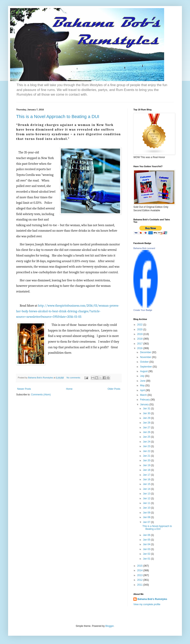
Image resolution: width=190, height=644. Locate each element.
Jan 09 (147, 513)
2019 (140, 334)
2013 (140, 575)
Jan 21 (147, 456)
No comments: (74, 378)
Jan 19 (147, 465)
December (146, 352)
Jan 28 (147, 423)
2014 (140, 570)
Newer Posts (24, 389)
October (145, 362)
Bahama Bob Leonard (144, 248)
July (143, 376)
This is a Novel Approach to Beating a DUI (58, 117)
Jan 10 (147, 508)
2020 (140, 329)
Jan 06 (147, 535)
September (146, 367)
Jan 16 (147, 479)
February (145, 400)
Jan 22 (147, 451)
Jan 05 (147, 540)
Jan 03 (147, 549)
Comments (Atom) (41, 395)
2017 (140, 344)
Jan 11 (147, 503)
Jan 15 (147, 484)
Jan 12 (147, 498)
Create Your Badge (143, 310)
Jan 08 (147, 517)
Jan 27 (147, 428)
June (143, 381)
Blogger (109, 626)
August (144, 371)
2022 (140, 325)
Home (69, 389)
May (143, 385)
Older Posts (114, 389)
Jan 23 (147, 446)
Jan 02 (147, 554)
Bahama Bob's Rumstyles (152, 599)
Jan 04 (147, 544)
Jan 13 (147, 494)
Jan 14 (147, 489)
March (144, 395)
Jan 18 (147, 470)
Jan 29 (147, 418)
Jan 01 (147, 559)
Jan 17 (147, 475)
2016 (140, 348)
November (146, 357)
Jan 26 (147, 432)
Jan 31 (147, 409)
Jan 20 (147, 460)
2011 (140, 585)
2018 (140, 339)
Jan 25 (147, 437)
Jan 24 (147, 442)
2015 (140, 566)
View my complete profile (147, 604)
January (145, 404)
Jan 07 (147, 522)
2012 (140, 580)
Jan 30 (147, 413)
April (143, 390)
